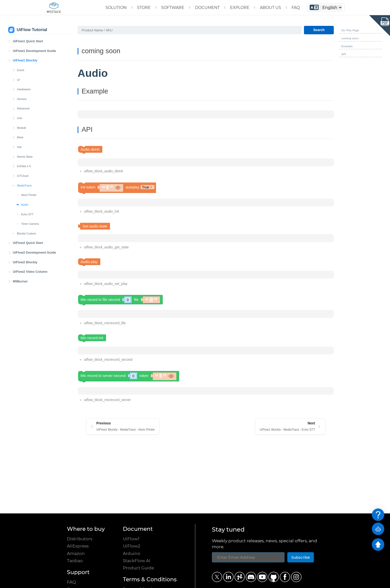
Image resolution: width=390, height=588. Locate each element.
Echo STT (27, 214)
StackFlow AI (137, 561)
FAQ (296, 7)
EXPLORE (240, 7)
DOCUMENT (207, 7)
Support (78, 572)
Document (138, 529)
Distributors (80, 539)
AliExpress (78, 546)
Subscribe (301, 557)
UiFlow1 (131, 539)
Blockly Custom (26, 233)
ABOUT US (270, 7)
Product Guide (138, 568)
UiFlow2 (132, 546)
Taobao (75, 561)
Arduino (132, 553)
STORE (144, 7)
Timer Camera (30, 224)
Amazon (76, 553)
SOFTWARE (173, 7)
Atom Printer (29, 195)
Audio (25, 205)
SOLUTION (116, 7)
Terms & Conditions (150, 579)
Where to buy (86, 529)
